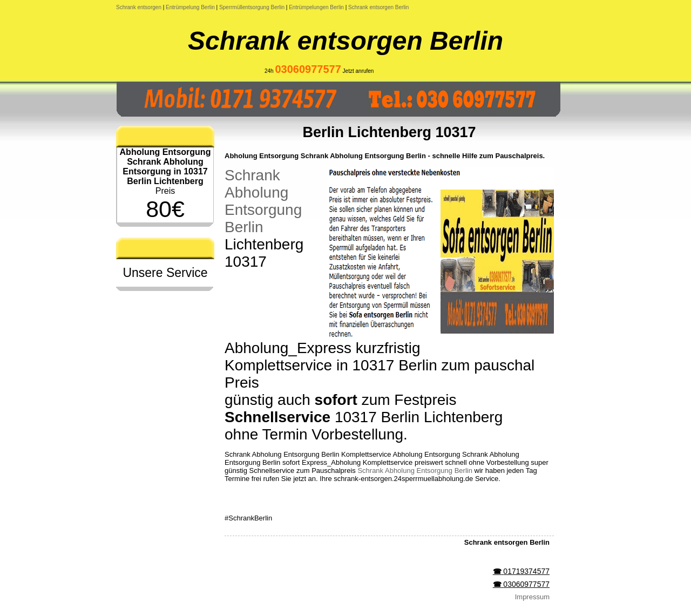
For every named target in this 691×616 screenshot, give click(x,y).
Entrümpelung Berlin (190, 7)
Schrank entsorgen (139, 7)
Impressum (532, 597)
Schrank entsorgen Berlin (378, 7)
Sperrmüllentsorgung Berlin (252, 7)
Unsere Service (165, 273)
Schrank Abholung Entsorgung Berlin (263, 201)
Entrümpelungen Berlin (316, 7)
